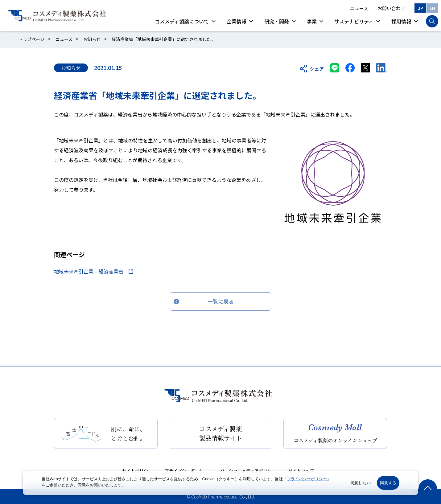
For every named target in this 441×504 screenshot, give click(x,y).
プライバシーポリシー (186, 470)
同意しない (361, 483)
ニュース (359, 8)
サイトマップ (301, 470)
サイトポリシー (137, 470)
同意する (388, 483)
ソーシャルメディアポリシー (248, 470)
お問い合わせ (391, 8)
